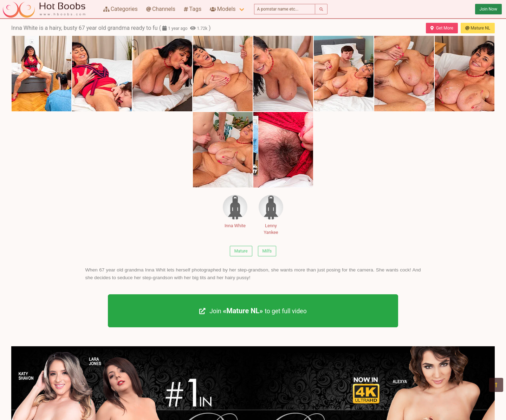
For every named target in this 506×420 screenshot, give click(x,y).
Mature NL (478, 28)
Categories (121, 9)
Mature (241, 251)
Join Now (488, 9)
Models (223, 9)
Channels (161, 9)
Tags (193, 9)
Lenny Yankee (271, 215)
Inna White (235, 212)
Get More (442, 28)
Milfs (267, 251)
